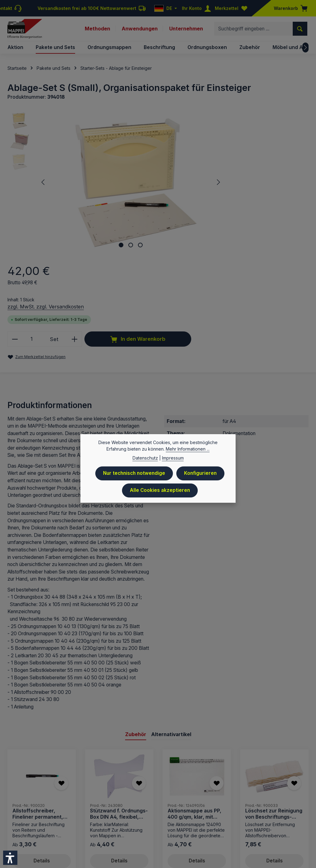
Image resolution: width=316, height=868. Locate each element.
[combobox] (254, 30)
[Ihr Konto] (198, 8)
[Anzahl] (214, 192)
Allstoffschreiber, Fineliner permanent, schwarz (38, 703)
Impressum (98, 803)
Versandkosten (139, 784)
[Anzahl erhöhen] (257, 192)
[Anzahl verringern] (198, 192)
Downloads (243, 803)
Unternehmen (186, 30)
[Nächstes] (305, 51)
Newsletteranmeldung (284, 803)
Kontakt (217, 803)
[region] (93, 182)
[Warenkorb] (289, 8)
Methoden (97, 30)
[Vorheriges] (43, 182)
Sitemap (300, 811)
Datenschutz (154, 803)
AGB (200, 803)
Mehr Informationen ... (188, 452)
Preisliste (125, 803)
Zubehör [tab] (136, 623)
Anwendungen (140, 30)
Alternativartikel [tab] (171, 623)
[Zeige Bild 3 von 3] (117, 241)
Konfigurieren (201, 476)
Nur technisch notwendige (134, 476)
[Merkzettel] (232, 8)
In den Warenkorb (246, 213)
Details (42, 750)
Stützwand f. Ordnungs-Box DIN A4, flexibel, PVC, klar (119, 703)
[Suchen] (300, 30)
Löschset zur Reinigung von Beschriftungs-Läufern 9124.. (274, 703)
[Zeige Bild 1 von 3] (98, 241)
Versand (182, 803)
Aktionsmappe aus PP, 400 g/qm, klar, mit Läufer (194, 703)
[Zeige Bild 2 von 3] (107, 241)
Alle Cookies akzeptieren (160, 493)
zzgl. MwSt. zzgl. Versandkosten (228, 160)
